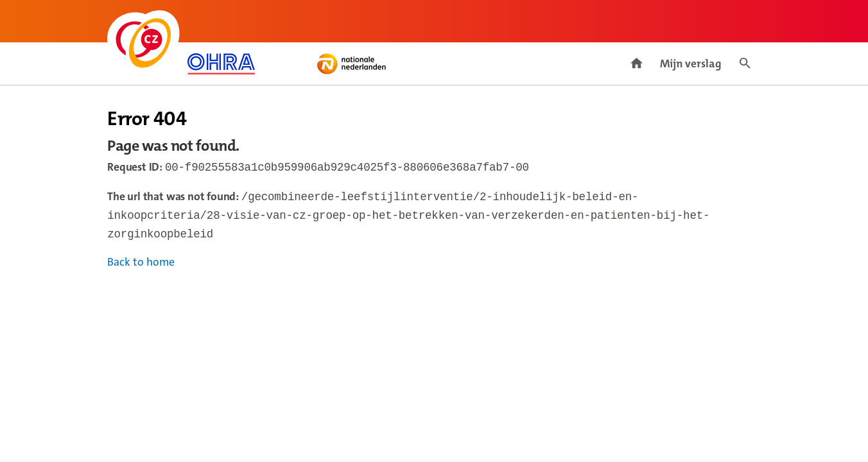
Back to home (141, 267)
